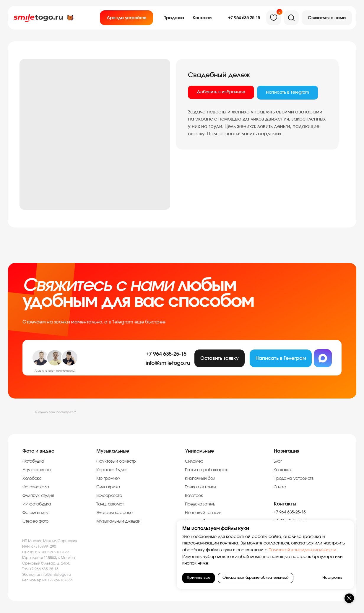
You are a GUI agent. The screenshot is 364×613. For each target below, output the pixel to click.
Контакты (285, 504)
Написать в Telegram (287, 92)
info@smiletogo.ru (56, 575)
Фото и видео (38, 451)
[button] (327, 18)
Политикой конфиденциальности (302, 550)
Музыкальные (113, 451)
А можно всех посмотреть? (55, 412)
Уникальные (200, 451)
